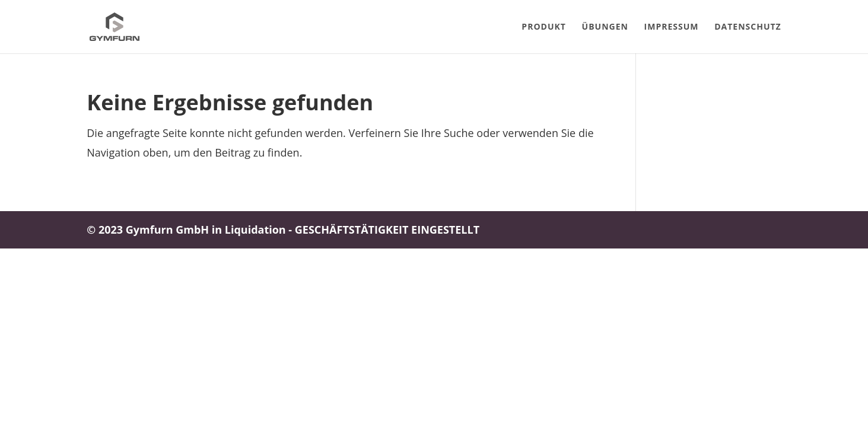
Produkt (544, 27)
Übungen (605, 27)
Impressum (672, 27)
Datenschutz (748, 27)
